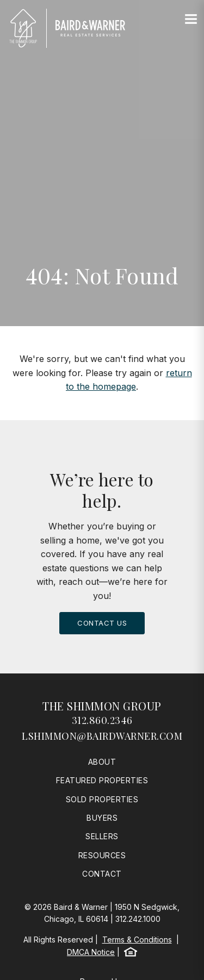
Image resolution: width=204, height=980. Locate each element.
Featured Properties (102, 780)
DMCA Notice (91, 952)
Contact (102, 874)
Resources (102, 855)
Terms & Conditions (137, 940)
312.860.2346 (102, 720)
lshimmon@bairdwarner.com (102, 736)
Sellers (102, 836)
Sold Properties (102, 799)
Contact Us (102, 623)
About (102, 762)
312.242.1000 (138, 919)
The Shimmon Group (102, 706)
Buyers (102, 818)
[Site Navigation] (191, 20)
